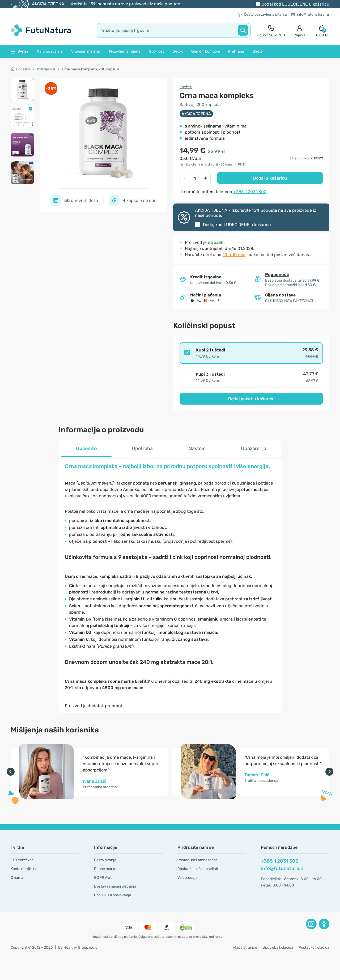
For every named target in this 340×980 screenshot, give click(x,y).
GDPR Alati (103, 878)
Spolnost (156, 51)
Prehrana (236, 51)
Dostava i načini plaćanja (115, 886)
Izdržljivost (46, 69)
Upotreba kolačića (278, 947)
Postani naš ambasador (197, 860)
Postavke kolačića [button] (314, 947)
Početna (20, 69)
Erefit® (186, 87)
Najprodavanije (50, 51)
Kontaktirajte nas (25, 869)
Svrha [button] (19, 51)
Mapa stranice (245, 947)
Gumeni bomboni (205, 51)
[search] (174, 30)
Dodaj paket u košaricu (251, 399)
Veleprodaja (188, 878)
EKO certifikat (22, 860)
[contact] (271, 30)
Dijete (258, 51)
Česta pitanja (105, 860)
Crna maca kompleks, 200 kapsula (91, 69)
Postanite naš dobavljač (198, 869)
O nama (17, 878)
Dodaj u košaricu (270, 178)
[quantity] (195, 178)
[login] (299, 30)
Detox (178, 51)
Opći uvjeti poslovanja (113, 895)
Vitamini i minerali (86, 51)
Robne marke (105, 869)
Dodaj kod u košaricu (295, 4)
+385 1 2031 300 (250, 192)
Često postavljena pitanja (262, 14)
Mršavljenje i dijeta (125, 51)
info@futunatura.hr (310, 14)
